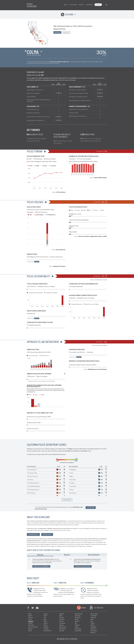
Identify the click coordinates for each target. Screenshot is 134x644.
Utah (92, 621)
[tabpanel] (67, 563)
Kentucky (46, 627)
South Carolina (94, 614)
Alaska (30, 614)
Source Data (47, 534)
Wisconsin (93, 629)
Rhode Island (78, 631)
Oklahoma (77, 625)
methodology (33, 534)
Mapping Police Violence (59, 266)
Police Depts (57, 32)
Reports (81, 5)
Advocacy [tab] (40, 555)
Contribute (89, 5)
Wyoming (93, 632)
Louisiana (46, 629)
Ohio (76, 623)
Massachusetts (47, 631)
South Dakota (94, 616)
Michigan (62, 617)
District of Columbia (33, 627)
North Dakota (62, 629)
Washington (93, 627)
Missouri (61, 621)
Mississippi (62, 623)
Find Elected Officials (83, 566)
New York (77, 621)
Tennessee (93, 617)
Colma (33, 52)
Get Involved (99, 608)
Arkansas (30, 617)
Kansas (46, 625)
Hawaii (45, 616)
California (67, 14)
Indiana (46, 623)
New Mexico (78, 617)
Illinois (45, 621)
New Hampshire (79, 614)
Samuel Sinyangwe (66, 530)
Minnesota (62, 619)
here (77, 528)
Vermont (93, 625)
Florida (30, 631)
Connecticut (31, 625)
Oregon (77, 627)
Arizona (30, 619)
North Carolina (63, 627)
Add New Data (91, 508)
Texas (92, 619)
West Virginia (94, 631)
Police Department (61, 250)
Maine (61, 616)
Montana (61, 625)
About (66, 5)
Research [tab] (67, 555)
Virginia (93, 623)
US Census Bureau (61, 192)
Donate (98, 5)
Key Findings (73, 5)
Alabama (30, 616)
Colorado (30, 623)
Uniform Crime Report (84, 236)
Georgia (46, 614)
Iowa (45, 617)
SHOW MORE (67, 500)
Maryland (62, 614)
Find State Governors (41, 566)
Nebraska (62, 631)
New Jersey (78, 616)
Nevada (77, 619)
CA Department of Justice (101, 280)
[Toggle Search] (107, 5)
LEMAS (105, 236)
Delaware (30, 629)
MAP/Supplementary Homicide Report (97, 369)
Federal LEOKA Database (100, 178)
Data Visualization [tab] (94, 555)
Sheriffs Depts (66, 32)
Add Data (37, 262)
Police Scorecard (32, 5)
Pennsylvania (78, 629)
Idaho (45, 619)
